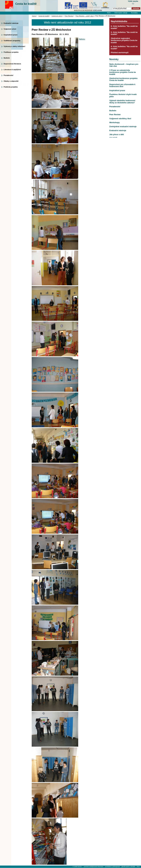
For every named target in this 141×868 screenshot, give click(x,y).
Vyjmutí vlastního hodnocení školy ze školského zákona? (122, 101)
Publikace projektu (11, 52)
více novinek (113, 137)
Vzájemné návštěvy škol (120, 119)
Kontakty (134, 13)
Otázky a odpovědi (11, 81)
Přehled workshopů (120, 53)
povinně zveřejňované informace (94, 867)
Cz (133, 4)
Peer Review (69, 16)
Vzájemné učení (10, 29)
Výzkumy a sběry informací (14, 46)
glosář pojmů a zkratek (128, 867)
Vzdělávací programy (12, 41)
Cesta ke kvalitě (26, 4)
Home (34, 16)
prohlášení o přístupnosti (112, 867)
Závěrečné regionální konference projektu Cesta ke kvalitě (124, 40)
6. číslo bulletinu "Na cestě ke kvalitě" (124, 27)
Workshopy (114, 122)
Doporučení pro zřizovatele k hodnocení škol (122, 85)
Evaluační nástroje (11, 23)
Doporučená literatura (12, 64)
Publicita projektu (11, 87)
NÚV (109, 13)
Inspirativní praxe (11, 35)
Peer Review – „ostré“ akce (85, 16)
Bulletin (7, 58)
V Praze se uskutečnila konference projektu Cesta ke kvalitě (123, 72)
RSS (138, 867)
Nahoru (82, 39)
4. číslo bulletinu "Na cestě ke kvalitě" (124, 47)
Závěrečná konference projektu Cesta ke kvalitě (123, 79)
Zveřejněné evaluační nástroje (123, 127)
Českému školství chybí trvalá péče (123, 95)
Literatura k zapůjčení (12, 70)
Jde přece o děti (117, 134)
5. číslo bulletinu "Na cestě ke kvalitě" (124, 33)
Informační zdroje (121, 13)
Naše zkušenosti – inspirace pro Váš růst (124, 65)
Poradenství (8, 75)
